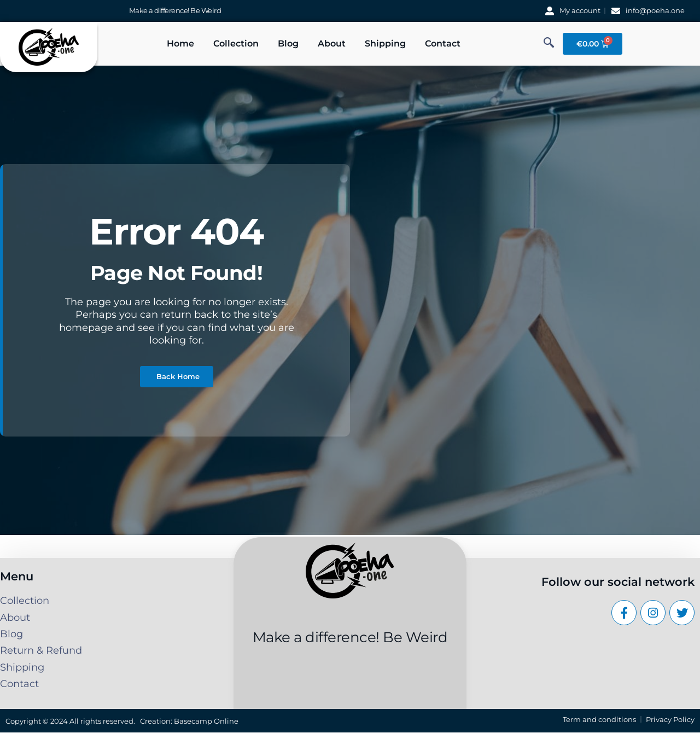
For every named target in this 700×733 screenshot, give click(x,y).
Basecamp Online (206, 721)
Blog (288, 43)
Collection (236, 43)
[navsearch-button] (549, 44)
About (332, 43)
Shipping (385, 43)
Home (180, 43)
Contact (443, 43)
